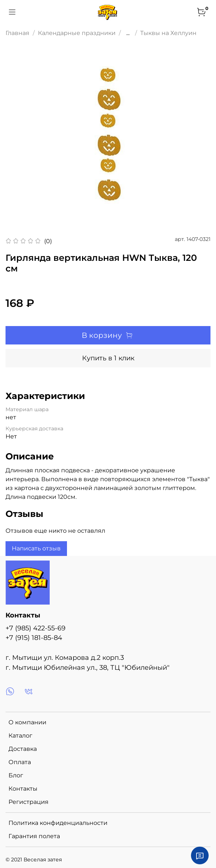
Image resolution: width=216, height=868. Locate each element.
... (128, 33)
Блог (16, 775)
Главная (17, 33)
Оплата (20, 762)
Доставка (23, 749)
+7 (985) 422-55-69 (36, 628)
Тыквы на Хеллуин (168, 33)
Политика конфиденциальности (58, 823)
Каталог (20, 736)
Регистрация (29, 802)
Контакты (23, 789)
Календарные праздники (77, 33)
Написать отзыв (36, 548)
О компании (27, 722)
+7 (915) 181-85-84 (34, 638)
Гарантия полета (34, 836)
